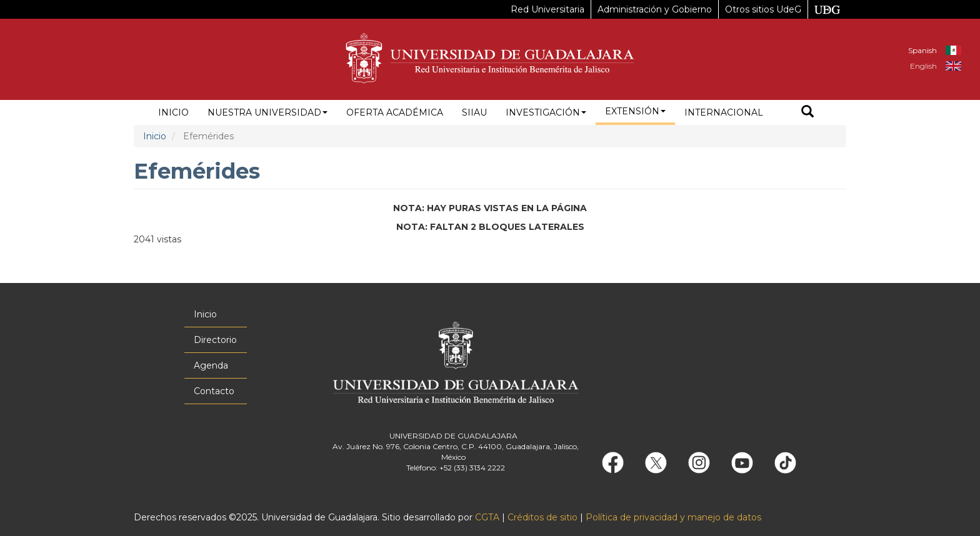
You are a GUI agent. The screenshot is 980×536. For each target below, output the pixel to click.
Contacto (214, 391)
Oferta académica (395, 112)
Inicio (173, 112)
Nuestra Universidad (267, 112)
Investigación (546, 112)
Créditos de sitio (542, 517)
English (923, 66)
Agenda (211, 365)
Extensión (635, 111)
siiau (474, 112)
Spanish (922, 50)
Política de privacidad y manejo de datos (673, 517)
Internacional (724, 112)
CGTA (487, 517)
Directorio (215, 340)
